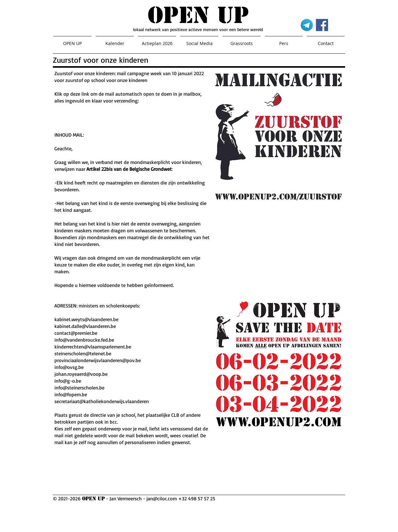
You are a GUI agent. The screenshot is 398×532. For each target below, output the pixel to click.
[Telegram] (307, 25)
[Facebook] (322, 25)
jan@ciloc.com (162, 498)
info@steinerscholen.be (79, 388)
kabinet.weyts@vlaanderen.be (86, 319)
